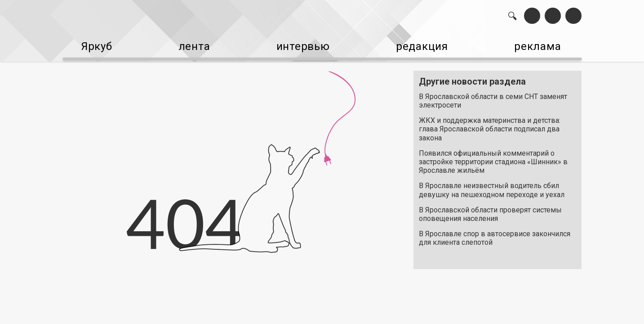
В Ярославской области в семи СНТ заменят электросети (493, 96)
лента (190, 45)
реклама (543, 45)
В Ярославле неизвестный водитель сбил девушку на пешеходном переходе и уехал (492, 186)
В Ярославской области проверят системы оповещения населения (490, 210)
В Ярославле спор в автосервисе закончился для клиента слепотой (495, 234)
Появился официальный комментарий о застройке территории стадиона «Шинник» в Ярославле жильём (493, 157)
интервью (300, 45)
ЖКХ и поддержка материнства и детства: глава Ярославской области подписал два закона (490, 124)
